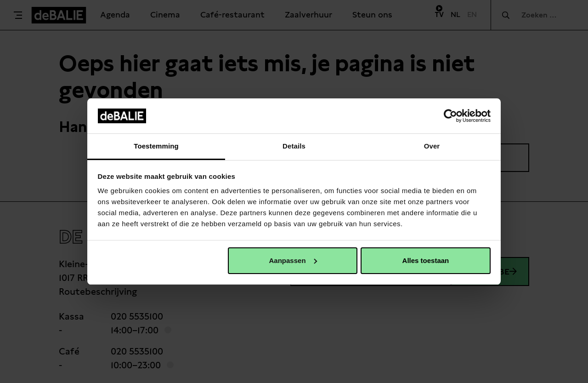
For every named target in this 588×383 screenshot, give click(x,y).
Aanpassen (293, 260)
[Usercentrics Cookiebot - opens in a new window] (450, 116)
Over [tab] (432, 146)
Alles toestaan (426, 260)
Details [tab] (294, 146)
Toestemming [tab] (156, 146)
